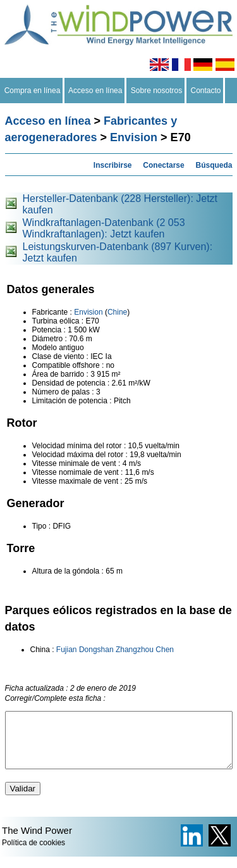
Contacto (206, 91)
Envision (134, 137)
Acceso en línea (95, 91)
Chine (117, 312)
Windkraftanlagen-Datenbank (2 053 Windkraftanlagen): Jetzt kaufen (104, 228)
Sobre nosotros (156, 91)
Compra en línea (32, 91)
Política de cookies (33, 854)
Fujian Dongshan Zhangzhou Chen (115, 650)
